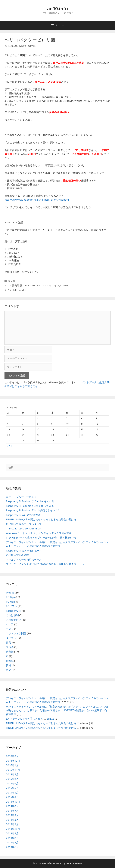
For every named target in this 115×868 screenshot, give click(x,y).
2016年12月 (13, 761)
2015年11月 (13, 770)
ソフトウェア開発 (16, 633)
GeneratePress (74, 863)
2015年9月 (12, 774)
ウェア (10, 624)
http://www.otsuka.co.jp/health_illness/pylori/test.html (37, 200)
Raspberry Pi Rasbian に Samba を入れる (30, 501)
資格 (9, 665)
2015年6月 (12, 783)
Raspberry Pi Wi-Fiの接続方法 (23, 515)
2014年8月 (12, 806)
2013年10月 (13, 829)
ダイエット (12, 638)
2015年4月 (12, 793)
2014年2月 (12, 824)
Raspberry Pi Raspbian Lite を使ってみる (30, 506)
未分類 (12, 281)
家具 (9, 642)
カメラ (10, 629)
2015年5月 (12, 788)
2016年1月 (12, 765)
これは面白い (14, 620)
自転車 (10, 661)
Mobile (10, 593)
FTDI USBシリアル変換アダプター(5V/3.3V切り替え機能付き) (41, 538)
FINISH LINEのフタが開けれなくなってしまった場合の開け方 (41, 519)
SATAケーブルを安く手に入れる (24, 719)
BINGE (50, 719)
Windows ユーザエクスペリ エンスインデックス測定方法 (39, 533)
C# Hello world (17, 290)
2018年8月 (12, 756)
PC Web (10, 602)
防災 (9, 670)
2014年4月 (12, 815)
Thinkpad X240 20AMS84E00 (23, 528)
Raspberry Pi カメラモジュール (24, 551)
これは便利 (12, 615)
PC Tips (10, 597)
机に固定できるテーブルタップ (24, 524)
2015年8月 (12, 779)
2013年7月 (12, 842)
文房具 (10, 647)
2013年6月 (12, 847)
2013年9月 (12, 833)
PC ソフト (12, 606)
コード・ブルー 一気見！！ (23, 497)
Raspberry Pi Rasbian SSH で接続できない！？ (33, 510)
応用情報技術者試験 (17, 555)
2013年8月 (12, 838)
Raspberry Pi (14, 611)
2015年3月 (12, 797)
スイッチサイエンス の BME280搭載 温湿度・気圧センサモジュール (45, 564)
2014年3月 (12, 820)
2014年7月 (12, 811)
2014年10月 (13, 802)
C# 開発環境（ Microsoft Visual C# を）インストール (39, 285)
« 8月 (10, 446)
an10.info (57, 9)
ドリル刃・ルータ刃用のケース (24, 560)
